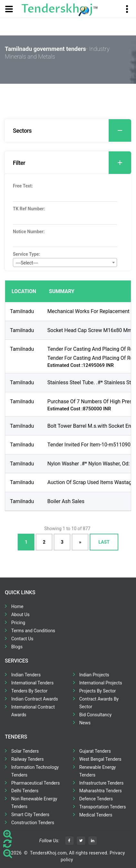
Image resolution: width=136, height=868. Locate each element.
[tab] (68, 130)
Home (17, 606)
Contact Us (22, 639)
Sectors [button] (72, 130)
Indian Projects (94, 675)
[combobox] (65, 262)
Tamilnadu (22, 311)
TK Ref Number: (29, 209)
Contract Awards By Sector (99, 703)
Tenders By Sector (29, 691)
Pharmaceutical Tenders (36, 783)
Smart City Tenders (30, 815)
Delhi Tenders (25, 791)
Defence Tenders (96, 799)
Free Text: (23, 186)
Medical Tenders (96, 815)
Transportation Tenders (103, 807)
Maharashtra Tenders (101, 791)
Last (104, 542)
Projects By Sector (98, 691)
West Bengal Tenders (100, 759)
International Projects (101, 683)
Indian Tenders (26, 675)
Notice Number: (29, 232)
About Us (20, 615)
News (85, 723)
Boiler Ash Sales (66, 501)
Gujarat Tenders (95, 751)
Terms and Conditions (33, 631)
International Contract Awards (33, 711)
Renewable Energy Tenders (98, 771)
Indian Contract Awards (35, 699)
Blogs (17, 647)
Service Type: (27, 254)
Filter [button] (72, 163)
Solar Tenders (25, 751)
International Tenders (32, 683)
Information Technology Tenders (35, 771)
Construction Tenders (33, 823)
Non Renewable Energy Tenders (34, 803)
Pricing (18, 623)
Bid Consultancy (96, 715)
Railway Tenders (27, 759)
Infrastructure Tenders (102, 783)
